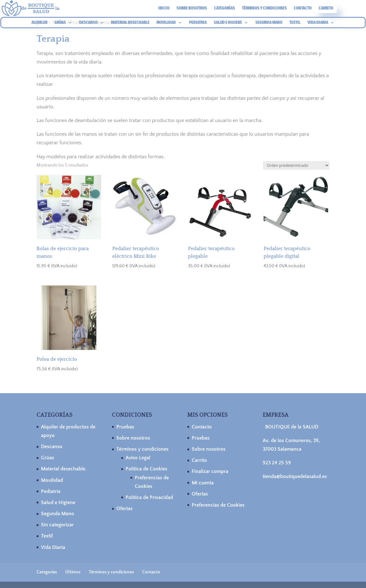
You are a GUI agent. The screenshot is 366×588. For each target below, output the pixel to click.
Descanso (52, 447)
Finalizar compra (210, 471)
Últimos (73, 572)
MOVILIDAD (166, 23)
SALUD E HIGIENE (228, 23)
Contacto (303, 8)
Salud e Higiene (58, 503)
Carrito (326, 8)
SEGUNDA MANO (269, 23)
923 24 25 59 (277, 463)
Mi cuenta (203, 483)
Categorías (224, 8)
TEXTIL (295, 23)
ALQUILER (39, 23)
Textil (47, 536)
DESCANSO (88, 23)
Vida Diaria (53, 547)
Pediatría (51, 491)
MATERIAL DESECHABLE (130, 23)
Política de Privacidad (149, 497)
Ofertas (124, 509)
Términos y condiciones (264, 8)
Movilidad (52, 480)
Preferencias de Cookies (218, 505)
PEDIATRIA (198, 23)
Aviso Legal (138, 458)
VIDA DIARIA (318, 23)
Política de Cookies (146, 469)
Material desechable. (64, 469)
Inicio (164, 8)
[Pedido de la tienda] (296, 165)
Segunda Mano (58, 514)
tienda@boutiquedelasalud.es (295, 476)
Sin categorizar (57, 525)
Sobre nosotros (192, 8)
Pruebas (125, 427)
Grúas (48, 458)
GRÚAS (60, 23)
